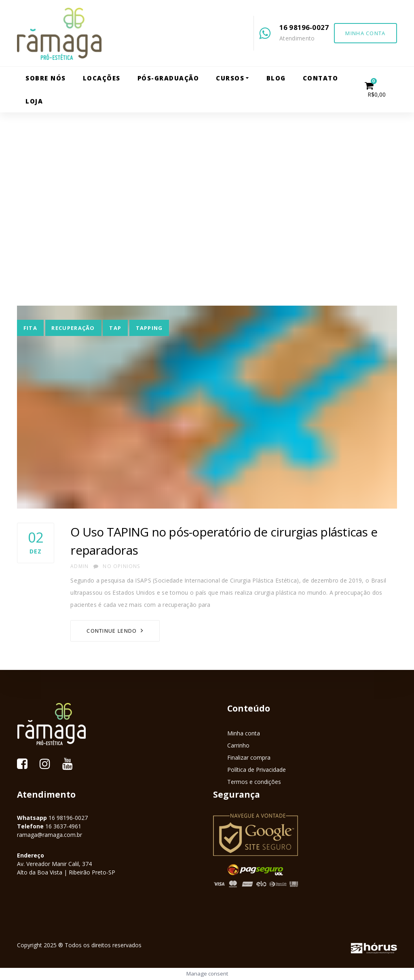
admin (79, 566)
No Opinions (117, 566)
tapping (149, 328)
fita (30, 328)
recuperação (73, 328)
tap (115, 328)
